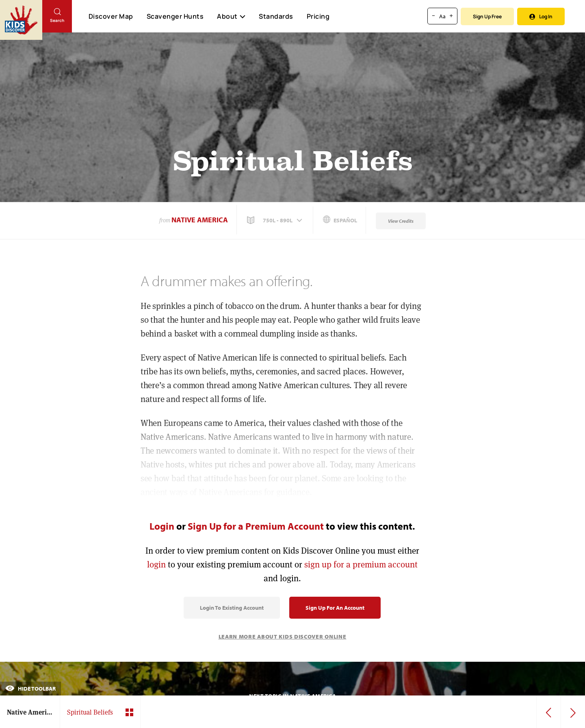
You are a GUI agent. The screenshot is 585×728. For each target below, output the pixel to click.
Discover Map (111, 16)
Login (162, 526)
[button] (275, 220)
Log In (541, 16)
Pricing (318, 16)
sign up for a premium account (361, 564)
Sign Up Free (487, 16)
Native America (200, 220)
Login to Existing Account (232, 608)
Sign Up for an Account (335, 608)
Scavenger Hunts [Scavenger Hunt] (175, 17)
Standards (276, 16)
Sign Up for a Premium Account (256, 526)
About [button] (231, 16)
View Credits (401, 221)
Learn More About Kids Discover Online (283, 637)
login (156, 564)
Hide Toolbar (30, 689)
